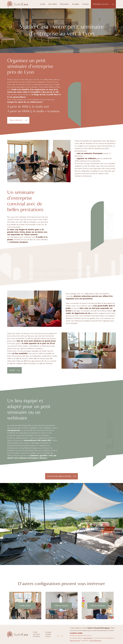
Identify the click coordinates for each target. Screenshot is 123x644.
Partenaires (64, 4)
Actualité (76, 4)
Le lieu (43, 4)
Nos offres (53, 4)
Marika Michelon (88, 638)
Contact (86, 4)
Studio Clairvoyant (75, 641)
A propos (48, 632)
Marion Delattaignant (96, 641)
